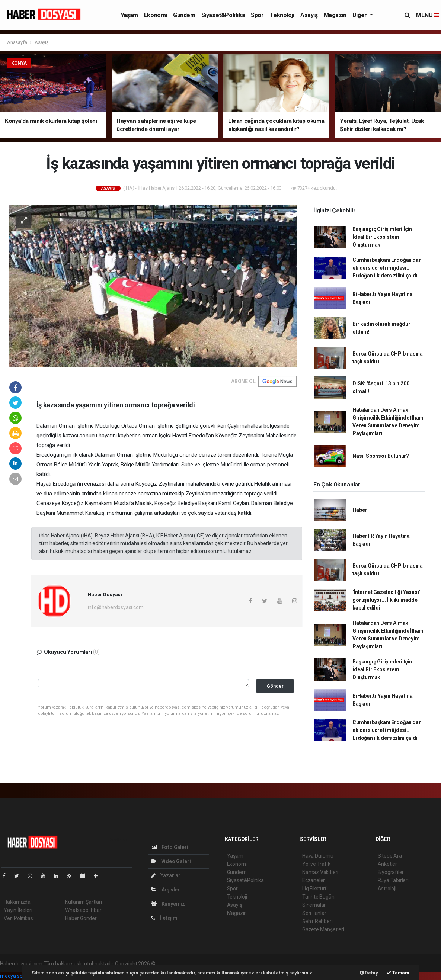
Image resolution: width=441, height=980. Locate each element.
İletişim (164, 918)
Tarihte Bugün (318, 897)
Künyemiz (168, 904)
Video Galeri (171, 861)
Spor (257, 15)
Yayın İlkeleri (18, 910)
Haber (360, 510)
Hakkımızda (17, 902)
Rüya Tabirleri (393, 880)
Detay (369, 973)
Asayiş (309, 15)
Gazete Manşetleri (323, 929)
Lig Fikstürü (315, 889)
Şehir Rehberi (317, 921)
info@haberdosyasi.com (116, 607)
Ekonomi (156, 15)
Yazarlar (166, 875)
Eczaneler (314, 880)
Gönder (275, 686)
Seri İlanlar (314, 913)
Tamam (398, 973)
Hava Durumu (318, 856)
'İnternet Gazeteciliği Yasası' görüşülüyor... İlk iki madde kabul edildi (386, 600)
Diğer (360, 15)
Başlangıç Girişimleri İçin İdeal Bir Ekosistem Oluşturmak (382, 237)
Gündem (184, 15)
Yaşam (129, 15)
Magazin (335, 15)
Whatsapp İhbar (83, 910)
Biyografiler (391, 872)
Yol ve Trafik (316, 864)
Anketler (387, 864)
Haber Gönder (81, 918)
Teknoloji (282, 15)
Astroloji (387, 889)
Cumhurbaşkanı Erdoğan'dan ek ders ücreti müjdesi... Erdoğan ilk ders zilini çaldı (387, 268)
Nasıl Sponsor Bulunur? (381, 456)
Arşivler (165, 890)
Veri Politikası (19, 918)
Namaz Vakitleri (320, 872)
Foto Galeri (170, 847)
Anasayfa (17, 42)
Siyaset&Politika (223, 15)
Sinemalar (314, 905)
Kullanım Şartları (84, 902)
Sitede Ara (390, 856)
